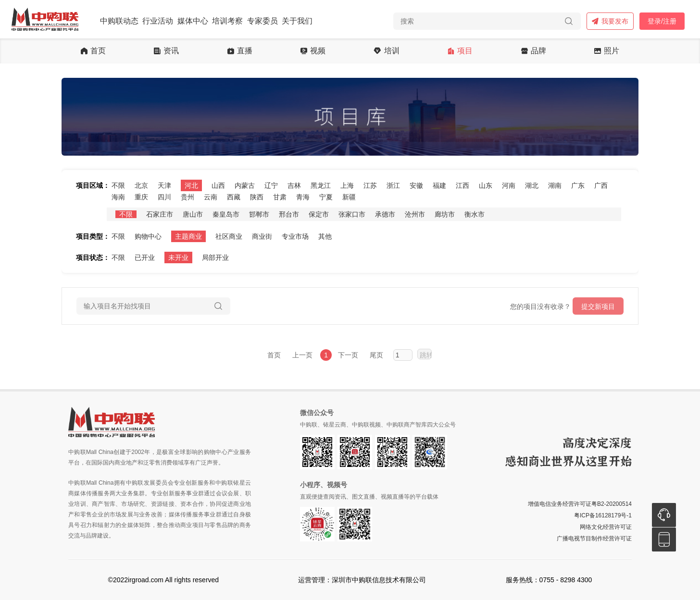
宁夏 (326, 197)
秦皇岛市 (226, 214)
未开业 (178, 257)
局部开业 (215, 257)
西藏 (234, 197)
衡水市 (475, 214)
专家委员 (262, 21)
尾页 (376, 355)
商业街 (262, 236)
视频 (313, 51)
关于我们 (297, 21)
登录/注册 (662, 21)
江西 (462, 185)
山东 (486, 185)
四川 (164, 197)
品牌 (534, 51)
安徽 (416, 185)
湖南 (555, 185)
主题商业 (188, 236)
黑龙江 (321, 185)
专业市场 (295, 236)
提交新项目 (598, 306)
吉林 (294, 185)
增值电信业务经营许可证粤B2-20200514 (580, 504)
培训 (386, 51)
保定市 (319, 214)
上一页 (302, 355)
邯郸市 (259, 214)
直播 (240, 51)
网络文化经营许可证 (606, 527)
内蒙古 (245, 185)
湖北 (532, 185)
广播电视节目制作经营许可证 (594, 539)
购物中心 (148, 236)
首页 (93, 51)
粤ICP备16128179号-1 (603, 515)
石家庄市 (160, 214)
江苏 (370, 185)
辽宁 (271, 185)
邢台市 (289, 214)
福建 (439, 185)
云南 (211, 197)
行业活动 (158, 21)
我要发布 (610, 21)
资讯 (166, 51)
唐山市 (193, 214)
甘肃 (280, 197)
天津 (164, 185)
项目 (460, 51)
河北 (191, 185)
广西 (601, 185)
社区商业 (229, 236)
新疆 (349, 197)
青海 (303, 197)
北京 (141, 185)
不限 (118, 185)
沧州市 (415, 214)
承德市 (385, 214)
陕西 (257, 197)
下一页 (348, 355)
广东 (578, 185)
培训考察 (227, 21)
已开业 (145, 257)
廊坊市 (445, 214)
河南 (509, 185)
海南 (118, 197)
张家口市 (352, 214)
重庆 (141, 197)
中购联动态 (119, 21)
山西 (218, 185)
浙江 (393, 185)
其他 (325, 236)
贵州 (187, 197)
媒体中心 (193, 21)
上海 (347, 185)
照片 (607, 51)
